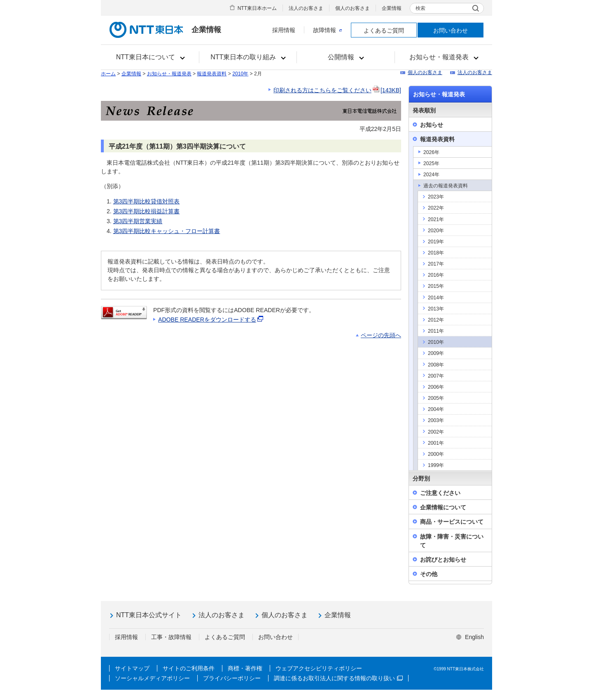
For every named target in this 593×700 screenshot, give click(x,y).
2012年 (436, 320)
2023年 (436, 197)
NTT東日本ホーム (257, 8)
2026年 (431, 152)
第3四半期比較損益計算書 (147, 211)
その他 (429, 574)
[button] (150, 57)
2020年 (436, 231)
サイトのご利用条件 (189, 668)
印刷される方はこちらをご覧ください (337, 90)
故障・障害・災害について (452, 541)
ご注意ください (440, 493)
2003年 (436, 420)
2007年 (436, 376)
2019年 (436, 242)
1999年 (436, 465)
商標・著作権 (245, 668)
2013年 (436, 309)
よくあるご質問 (384, 30)
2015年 (436, 286)
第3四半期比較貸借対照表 (147, 201)
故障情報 (327, 30)
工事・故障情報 (171, 637)
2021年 (436, 219)
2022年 (436, 208)
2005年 (436, 398)
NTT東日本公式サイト (149, 615)
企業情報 (392, 8)
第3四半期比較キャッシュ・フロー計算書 (167, 231)
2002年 (436, 432)
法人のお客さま (306, 8)
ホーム (108, 74)
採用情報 (284, 30)
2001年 (436, 443)
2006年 (436, 387)
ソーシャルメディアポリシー (152, 678)
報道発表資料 (212, 74)
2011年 (436, 331)
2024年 (431, 175)
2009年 (436, 353)
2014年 (436, 298)
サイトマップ (132, 668)
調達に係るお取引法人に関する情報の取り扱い (338, 678)
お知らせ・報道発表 (169, 74)
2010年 (240, 74)
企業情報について (443, 507)
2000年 (436, 454)
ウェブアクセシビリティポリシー (319, 668)
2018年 (436, 253)
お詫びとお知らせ (443, 560)
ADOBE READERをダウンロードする (211, 320)
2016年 (436, 275)
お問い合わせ (451, 30)
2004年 (436, 409)
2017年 (436, 264)
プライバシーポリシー (232, 678)
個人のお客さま (353, 8)
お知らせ (432, 125)
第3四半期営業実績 (138, 221)
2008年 (436, 365)
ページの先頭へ (381, 335)
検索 (420, 8)
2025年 (431, 163)
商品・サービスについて (452, 522)
